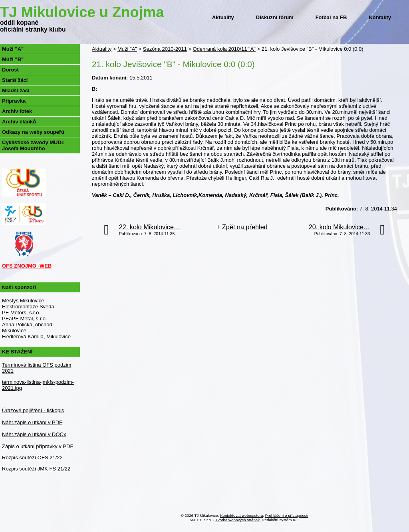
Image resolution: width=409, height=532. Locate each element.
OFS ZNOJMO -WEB (27, 266)
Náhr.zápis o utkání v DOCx (34, 434)
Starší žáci (15, 80)
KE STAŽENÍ (17, 352)
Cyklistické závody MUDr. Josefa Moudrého (33, 145)
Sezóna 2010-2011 (165, 49)
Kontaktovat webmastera (241, 515)
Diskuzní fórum (275, 17)
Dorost (10, 70)
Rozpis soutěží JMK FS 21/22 (36, 469)
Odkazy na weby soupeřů (33, 132)
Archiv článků (19, 122)
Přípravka (14, 101)
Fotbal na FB (331, 17)
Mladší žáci (16, 90)
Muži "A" (127, 49)
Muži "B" (13, 59)
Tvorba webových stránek (237, 520)
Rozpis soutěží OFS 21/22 (32, 458)
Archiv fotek (17, 111)
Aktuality (223, 17)
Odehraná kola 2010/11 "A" (224, 49)
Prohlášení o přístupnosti (287, 515)
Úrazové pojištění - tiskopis (33, 410)
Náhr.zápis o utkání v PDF (32, 422)
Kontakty (380, 17)
